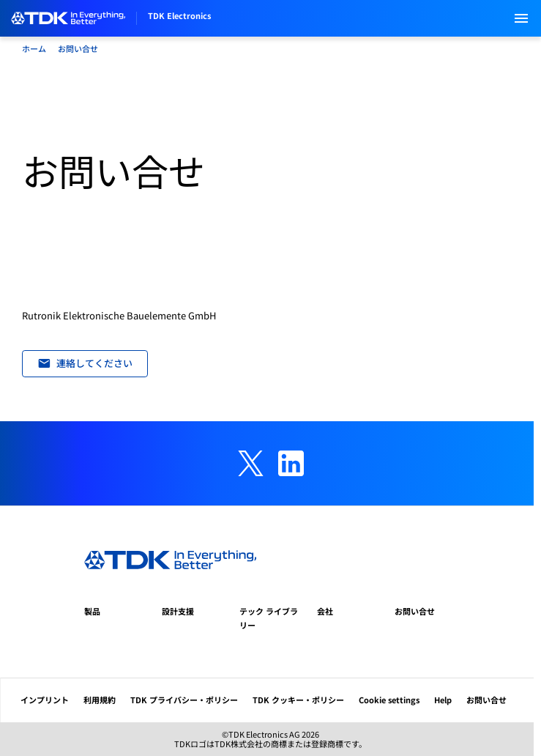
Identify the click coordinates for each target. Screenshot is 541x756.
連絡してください (85, 363)
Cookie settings (389, 700)
